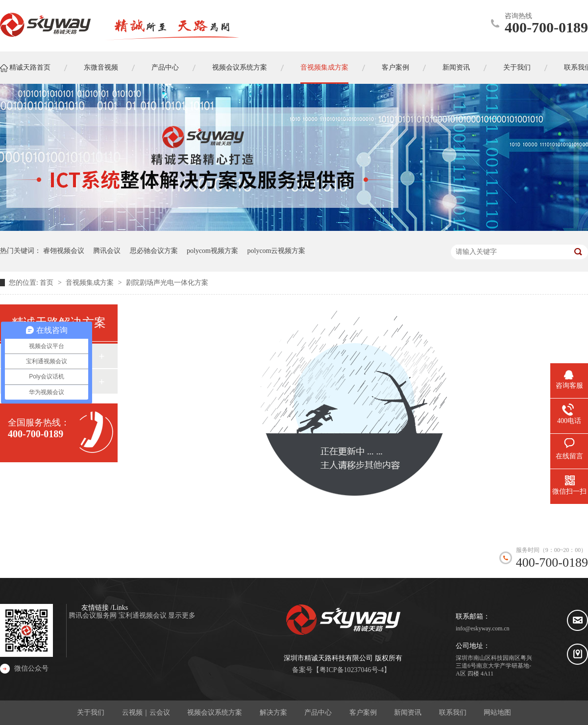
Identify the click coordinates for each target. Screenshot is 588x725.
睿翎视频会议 (64, 251)
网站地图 (497, 712)
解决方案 (273, 712)
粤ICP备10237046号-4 (352, 670)
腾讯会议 (107, 251)
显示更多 (182, 615)
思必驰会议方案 (154, 251)
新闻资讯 (408, 712)
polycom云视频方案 (277, 251)
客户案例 (363, 712)
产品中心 (318, 712)
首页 (48, 283)
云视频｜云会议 (146, 712)
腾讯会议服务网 (94, 615)
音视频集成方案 (91, 283)
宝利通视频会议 (144, 615)
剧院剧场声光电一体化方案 (167, 283)
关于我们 (91, 712)
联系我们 (453, 712)
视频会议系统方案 (215, 712)
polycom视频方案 (212, 251)
